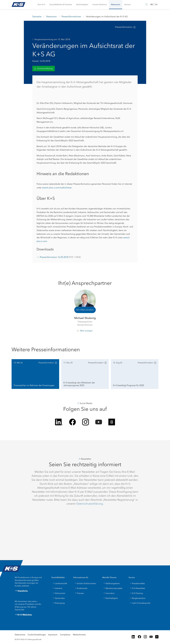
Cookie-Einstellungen (37, 635)
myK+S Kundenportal (140, 603)
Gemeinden (59, 598)
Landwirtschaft (60, 583)
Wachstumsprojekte (113, 588)
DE (152, 4)
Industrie (57, 588)
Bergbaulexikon (138, 598)
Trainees (79, 593)
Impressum (53, 635)
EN (156, 4)
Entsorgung (59, 603)
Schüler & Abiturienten (85, 583)
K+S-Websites (23, 615)
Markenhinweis (79, 635)
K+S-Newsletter (137, 588)
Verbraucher (59, 593)
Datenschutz (20, 635)
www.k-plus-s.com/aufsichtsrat (57, 188)
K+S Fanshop (136, 593)
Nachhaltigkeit (110, 598)
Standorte (21, 591)
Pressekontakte (137, 583)
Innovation (109, 593)
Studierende (81, 588)
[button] (41, 5)
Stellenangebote (111, 583)
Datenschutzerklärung (90, 504)
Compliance (65, 635)
